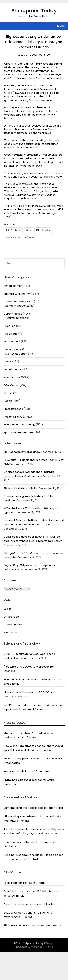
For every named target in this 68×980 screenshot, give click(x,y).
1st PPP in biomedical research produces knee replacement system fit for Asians (33, 707)
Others (8, 393)
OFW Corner (11, 385)
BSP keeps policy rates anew (22, 452)
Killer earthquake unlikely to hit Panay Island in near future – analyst (33, 819)
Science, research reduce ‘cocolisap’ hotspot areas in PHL (33, 681)
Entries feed (11, 617)
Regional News (13, 417)
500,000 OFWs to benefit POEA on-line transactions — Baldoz (28, 915)
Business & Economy (17, 294)
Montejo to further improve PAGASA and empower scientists (29, 694)
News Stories (12, 377)
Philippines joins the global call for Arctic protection (29, 782)
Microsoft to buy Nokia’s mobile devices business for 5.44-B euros (29, 735)
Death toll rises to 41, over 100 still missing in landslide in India (31, 893)
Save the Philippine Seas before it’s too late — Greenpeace (33, 761)
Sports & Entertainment (19, 432)
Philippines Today (34, 11)
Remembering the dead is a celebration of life (33, 808)
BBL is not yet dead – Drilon (21, 488)
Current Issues (13, 314)
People (8, 401)
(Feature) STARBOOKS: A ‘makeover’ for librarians (29, 669)
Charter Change (16, 318)
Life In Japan (12, 349)
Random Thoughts (17, 306)
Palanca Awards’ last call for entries (26, 771)
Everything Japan (16, 354)
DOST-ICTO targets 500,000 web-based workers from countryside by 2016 (29, 656)
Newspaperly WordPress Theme (34, 947)
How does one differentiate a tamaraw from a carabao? (34, 844)
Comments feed (14, 624)
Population (12, 334)
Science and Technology (19, 424)
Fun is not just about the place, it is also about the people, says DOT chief (33, 857)
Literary (8, 361)
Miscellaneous (13, 369)
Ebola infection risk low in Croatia (25, 883)
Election (10, 326)
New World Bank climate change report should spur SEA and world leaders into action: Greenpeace (33, 748)
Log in (7, 609)
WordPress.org (13, 632)
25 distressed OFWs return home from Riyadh (33, 925)
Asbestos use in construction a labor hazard (32, 904)
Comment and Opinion (18, 302)
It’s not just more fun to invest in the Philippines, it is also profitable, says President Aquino (34, 831)
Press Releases (13, 409)
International (12, 341)
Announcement (14, 286)
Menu (61, 26)
